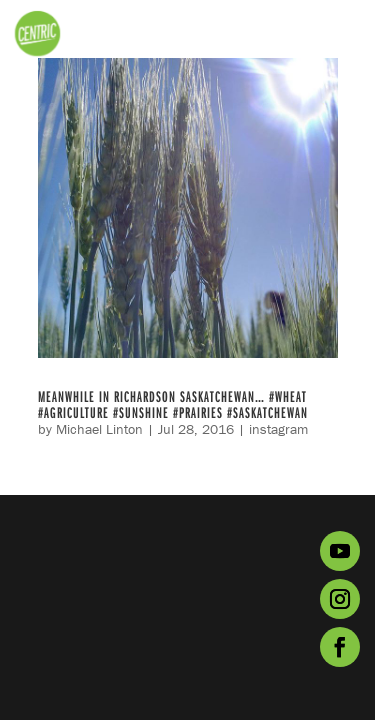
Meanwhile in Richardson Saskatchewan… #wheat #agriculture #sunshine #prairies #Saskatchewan (173, 404)
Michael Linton (99, 429)
